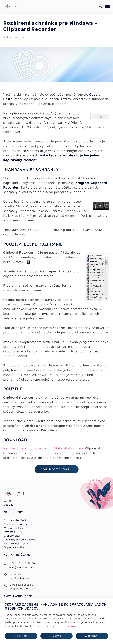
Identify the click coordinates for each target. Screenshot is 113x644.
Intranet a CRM (13, 532)
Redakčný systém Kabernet (20, 540)
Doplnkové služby (14, 547)
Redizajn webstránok (16, 543)
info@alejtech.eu (20, 578)
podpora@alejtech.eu (22, 589)
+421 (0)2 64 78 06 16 (22, 563)
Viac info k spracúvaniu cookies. (58, 626)
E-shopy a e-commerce (18, 524)
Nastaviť (56, 636)
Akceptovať (92, 636)
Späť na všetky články (57, 469)
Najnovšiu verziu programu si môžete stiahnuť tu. (43, 448)
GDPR (7, 501)
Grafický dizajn (13, 536)
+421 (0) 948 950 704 (21, 567)
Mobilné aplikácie (14, 528)
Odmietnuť (21, 636)
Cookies (8, 505)
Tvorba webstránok (15, 520)
